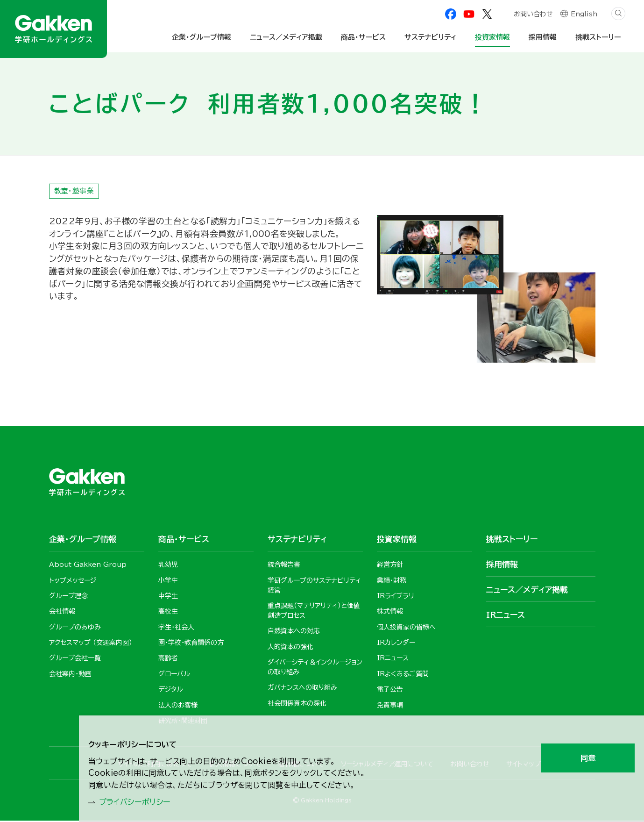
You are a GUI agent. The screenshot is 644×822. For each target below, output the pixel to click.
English (584, 15)
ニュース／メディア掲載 (286, 37)
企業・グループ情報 (202, 37)
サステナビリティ (430, 37)
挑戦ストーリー (598, 37)
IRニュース (506, 615)
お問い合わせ (533, 15)
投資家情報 (492, 37)
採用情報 (543, 37)
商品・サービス (363, 37)
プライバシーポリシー (140, 801)
